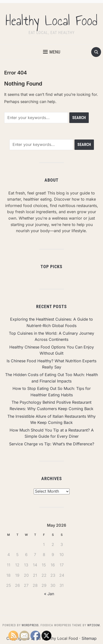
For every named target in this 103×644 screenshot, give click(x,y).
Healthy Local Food (51, 21)
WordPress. (31, 625)
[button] (52, 52)
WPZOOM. (94, 625)
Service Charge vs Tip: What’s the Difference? (52, 444)
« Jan (49, 594)
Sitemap (89, 638)
